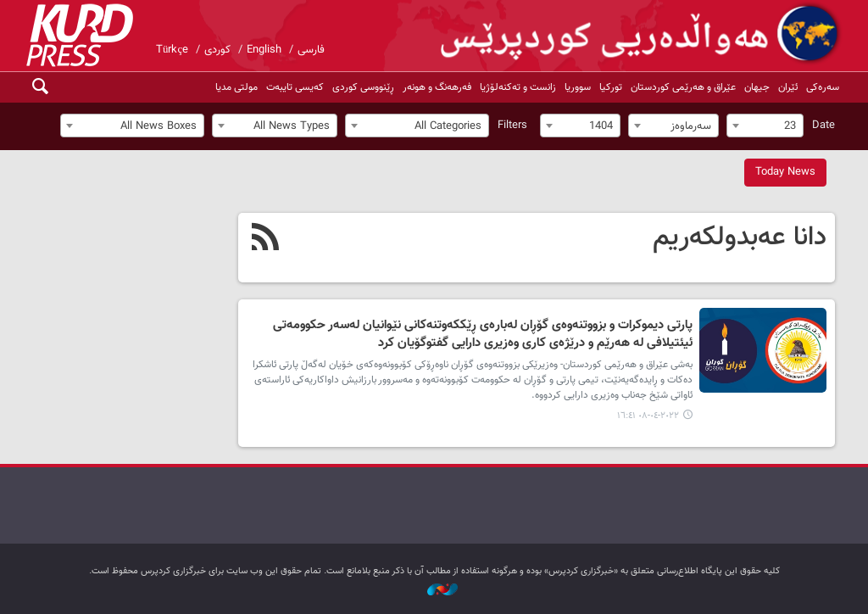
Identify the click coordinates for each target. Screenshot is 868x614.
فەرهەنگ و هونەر (437, 87)
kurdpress (642, 34)
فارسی (311, 50)
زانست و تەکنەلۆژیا (518, 87)
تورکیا (611, 87)
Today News (785, 172)
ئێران (788, 87)
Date (823, 126)
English (264, 50)
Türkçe (172, 50)
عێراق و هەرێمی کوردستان (683, 87)
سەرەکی (823, 87)
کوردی (217, 50)
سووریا (578, 87)
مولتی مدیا (236, 87)
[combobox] (765, 126)
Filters (512, 126)
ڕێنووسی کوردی (363, 87)
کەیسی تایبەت (295, 87)
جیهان (757, 87)
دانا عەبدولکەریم (740, 237)
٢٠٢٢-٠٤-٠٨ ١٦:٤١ (648, 416)
